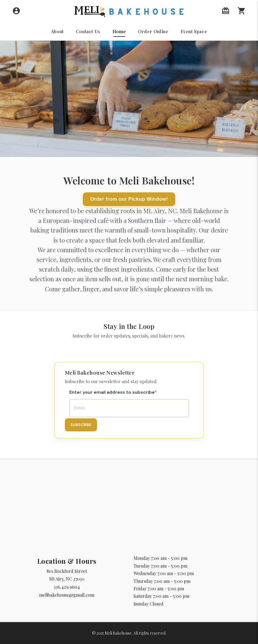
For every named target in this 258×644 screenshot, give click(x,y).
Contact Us (88, 31)
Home (119, 31)
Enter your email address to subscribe (112, 392)
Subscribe (81, 425)
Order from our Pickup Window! (129, 199)
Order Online (153, 31)
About (57, 31)
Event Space (194, 31)
